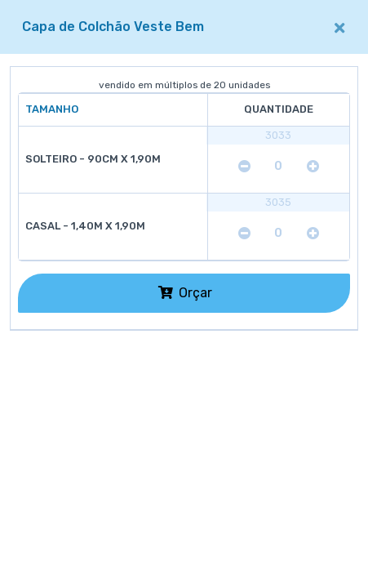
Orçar (186, 293)
